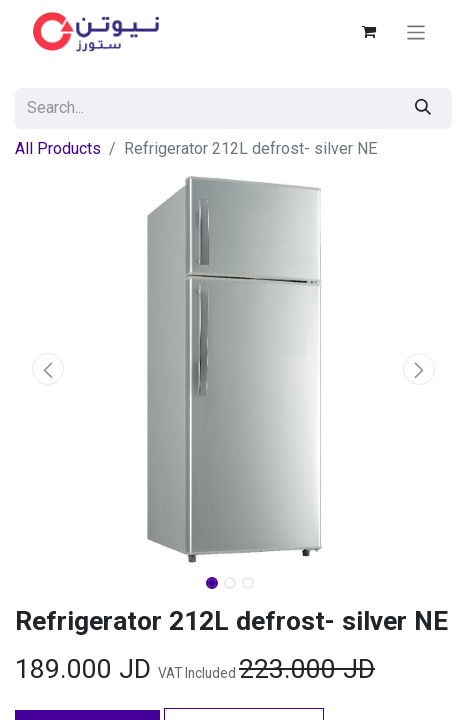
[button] (48, 369)
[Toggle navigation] (416, 31)
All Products (58, 148)
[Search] (423, 108)
